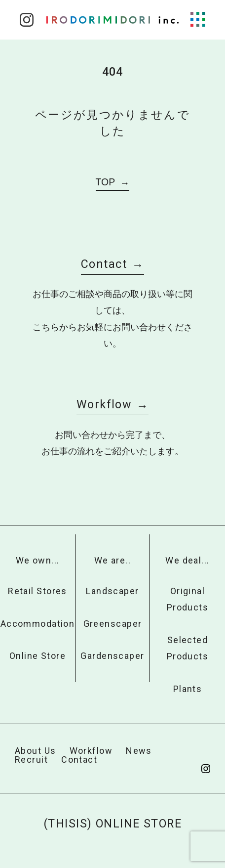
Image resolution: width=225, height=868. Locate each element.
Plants (188, 689)
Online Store (37, 656)
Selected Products (188, 648)
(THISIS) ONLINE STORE (112, 824)
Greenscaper (113, 624)
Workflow (104, 404)
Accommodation (38, 624)
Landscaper (112, 591)
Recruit (31, 759)
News (139, 751)
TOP (106, 182)
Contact (104, 264)
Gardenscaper (112, 656)
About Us (36, 751)
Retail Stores (37, 591)
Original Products (188, 599)
